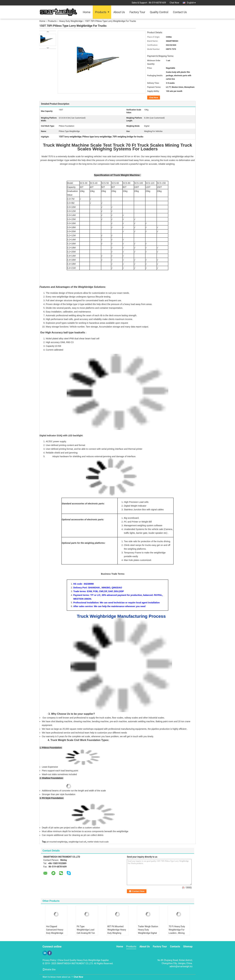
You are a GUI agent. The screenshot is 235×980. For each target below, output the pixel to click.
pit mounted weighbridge (57, 842)
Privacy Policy (49, 960)
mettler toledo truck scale (98, 842)
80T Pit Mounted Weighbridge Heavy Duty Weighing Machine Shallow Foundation (117, 933)
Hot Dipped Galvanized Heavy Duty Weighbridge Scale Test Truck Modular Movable (55, 933)
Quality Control (159, 12)
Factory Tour (137, 12)
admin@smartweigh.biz (181, 966)
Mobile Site (49, 970)
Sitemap (188, 947)
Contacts (175, 947)
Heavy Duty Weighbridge (71, 21)
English (191, 3)
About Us (119, 12)
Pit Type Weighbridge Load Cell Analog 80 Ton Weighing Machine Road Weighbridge (86, 933)
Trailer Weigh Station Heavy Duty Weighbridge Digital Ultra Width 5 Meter (148, 931)
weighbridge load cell (77, 842)
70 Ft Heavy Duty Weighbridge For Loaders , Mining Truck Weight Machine (177, 933)
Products (101, 12)
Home (87, 12)
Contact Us (180, 12)
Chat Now (174, 3)
